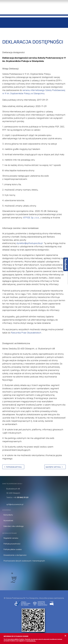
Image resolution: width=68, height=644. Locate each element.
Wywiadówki (8, 521)
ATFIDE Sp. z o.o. (31, 218)
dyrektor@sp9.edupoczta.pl (30, 243)
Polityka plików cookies (13, 549)
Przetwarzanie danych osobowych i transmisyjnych (24, 561)
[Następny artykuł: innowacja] (55, 467)
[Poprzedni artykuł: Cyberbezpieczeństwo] (13, 467)
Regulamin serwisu (11, 538)
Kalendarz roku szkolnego (14, 526)
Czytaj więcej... (31, 641)
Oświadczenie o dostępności (15, 555)
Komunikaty (8, 515)
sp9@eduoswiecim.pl (15, 504)
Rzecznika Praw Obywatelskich (26, 333)
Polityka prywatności (12, 544)
